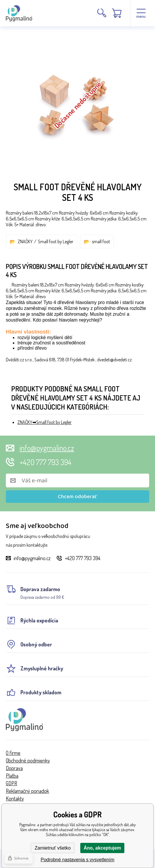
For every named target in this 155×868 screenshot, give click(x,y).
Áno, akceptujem (102, 848)
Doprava (14, 768)
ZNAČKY (25, 241)
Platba (12, 776)
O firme (13, 753)
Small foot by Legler (56, 241)
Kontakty (15, 798)
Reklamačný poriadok (27, 791)
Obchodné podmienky (28, 760)
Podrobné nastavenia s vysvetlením (77, 860)
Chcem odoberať (77, 497)
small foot (101, 241)
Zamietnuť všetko (53, 848)
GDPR (12, 783)
